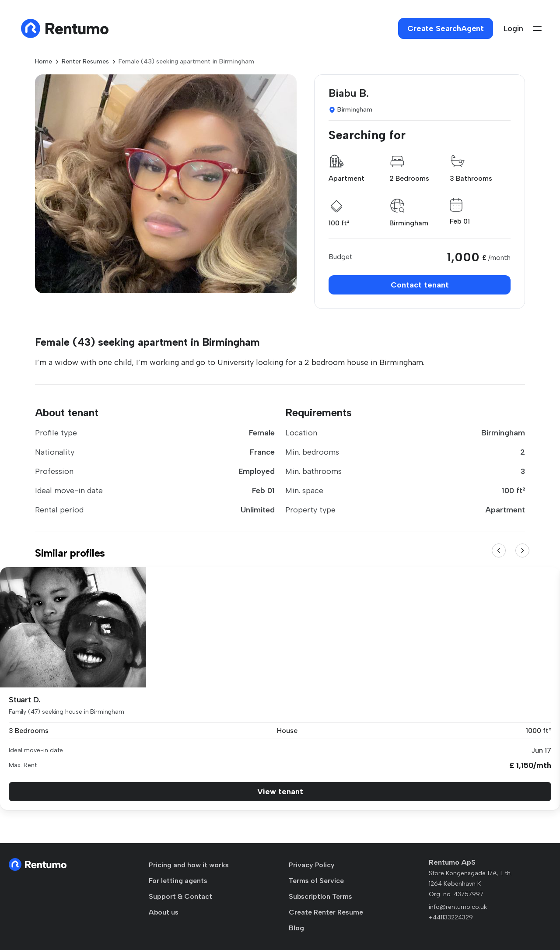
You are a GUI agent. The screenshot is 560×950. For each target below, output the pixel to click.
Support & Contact (180, 896)
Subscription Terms (320, 896)
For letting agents (178, 881)
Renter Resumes (85, 61)
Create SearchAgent (446, 28)
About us (164, 912)
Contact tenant (420, 285)
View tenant (280, 792)
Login (513, 28)
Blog (296, 928)
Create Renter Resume (326, 912)
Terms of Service (316, 881)
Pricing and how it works (189, 865)
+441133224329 (451, 917)
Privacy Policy (312, 865)
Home (44, 61)
